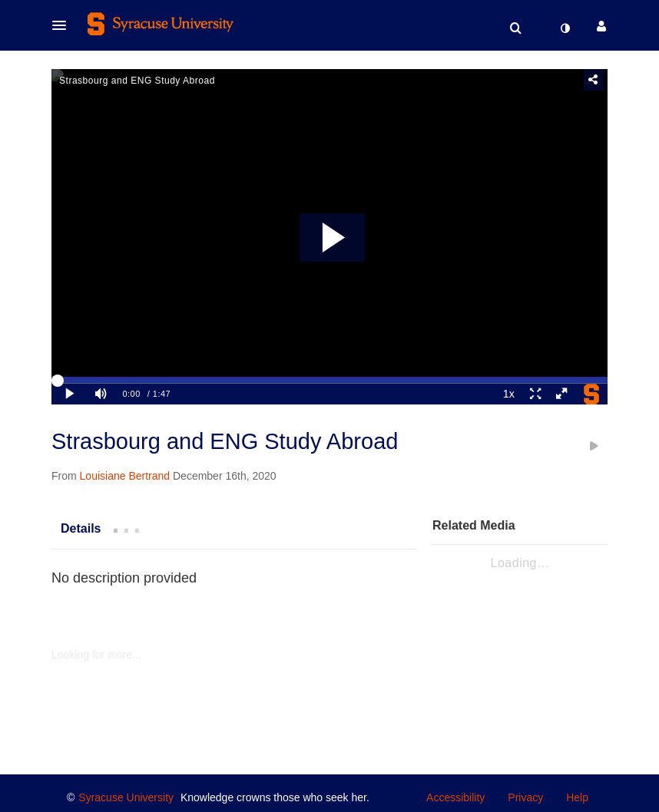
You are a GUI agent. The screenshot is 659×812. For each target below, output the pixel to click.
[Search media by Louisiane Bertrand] (125, 476)
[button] (64, 25)
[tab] (81, 528)
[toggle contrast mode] (565, 28)
